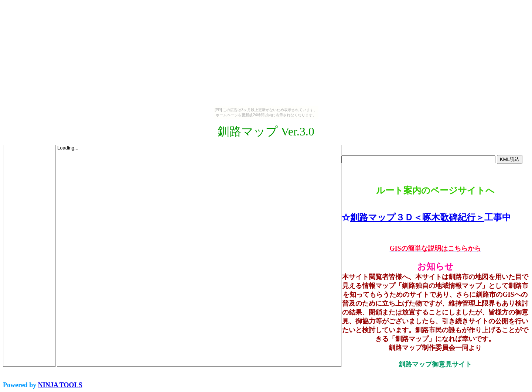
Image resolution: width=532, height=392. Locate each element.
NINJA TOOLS (60, 385)
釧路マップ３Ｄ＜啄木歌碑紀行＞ (417, 217)
